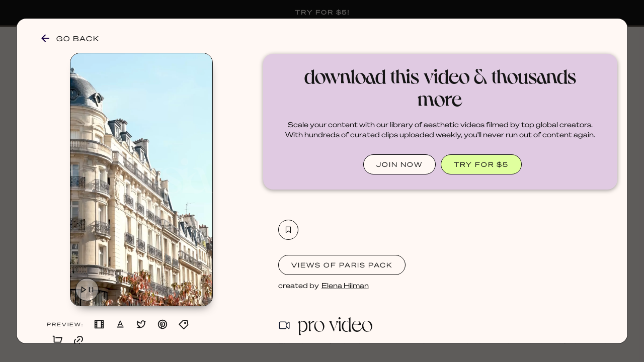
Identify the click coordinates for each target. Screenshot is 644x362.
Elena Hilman (345, 285)
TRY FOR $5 (481, 164)
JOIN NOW (399, 164)
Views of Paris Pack (342, 265)
